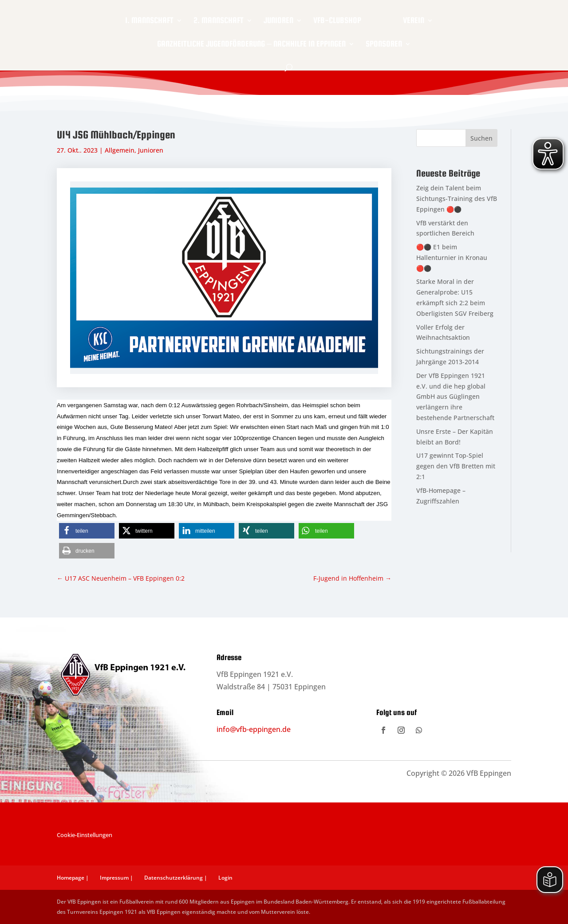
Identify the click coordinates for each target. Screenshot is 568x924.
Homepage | (73, 878)
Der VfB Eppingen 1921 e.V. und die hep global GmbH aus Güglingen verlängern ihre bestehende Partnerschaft (455, 397)
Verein (414, 21)
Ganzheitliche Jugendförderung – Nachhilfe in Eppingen (251, 45)
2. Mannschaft (219, 21)
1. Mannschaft (149, 21)
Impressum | (116, 878)
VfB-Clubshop (337, 21)
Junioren (278, 21)
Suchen (481, 138)
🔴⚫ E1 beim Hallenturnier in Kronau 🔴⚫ (452, 258)
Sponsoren (384, 45)
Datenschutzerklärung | (176, 878)
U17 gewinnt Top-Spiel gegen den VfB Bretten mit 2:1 (456, 466)
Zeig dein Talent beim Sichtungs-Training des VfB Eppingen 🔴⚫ (457, 199)
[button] (87, 531)
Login (225, 878)
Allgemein (120, 150)
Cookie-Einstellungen (85, 835)
